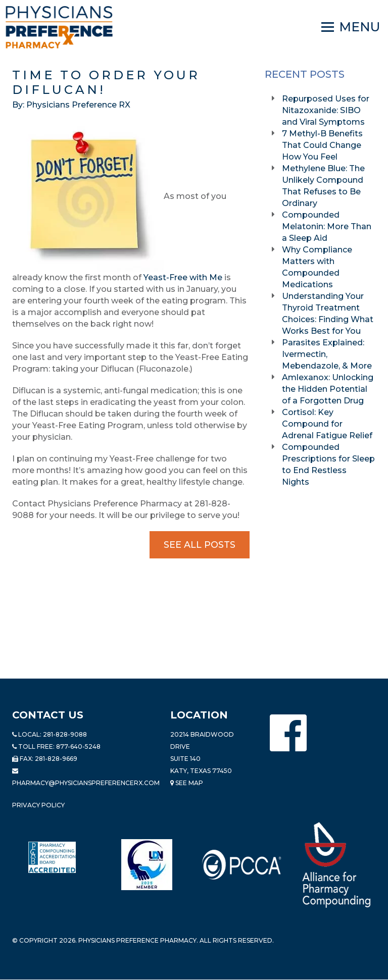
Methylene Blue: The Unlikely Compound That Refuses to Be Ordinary (323, 186)
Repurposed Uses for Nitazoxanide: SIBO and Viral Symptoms (326, 110)
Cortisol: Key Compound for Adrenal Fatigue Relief (328, 424)
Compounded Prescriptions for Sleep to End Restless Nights (328, 465)
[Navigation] (351, 27)
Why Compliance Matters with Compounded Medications (317, 267)
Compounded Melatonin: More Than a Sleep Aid (327, 226)
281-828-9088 (65, 734)
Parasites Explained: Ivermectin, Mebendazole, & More (328, 354)
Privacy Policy (38, 805)
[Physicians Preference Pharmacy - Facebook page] (288, 733)
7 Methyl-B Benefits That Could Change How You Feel (322, 145)
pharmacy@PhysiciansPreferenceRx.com (86, 783)
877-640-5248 (78, 746)
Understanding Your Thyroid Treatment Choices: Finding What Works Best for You (328, 314)
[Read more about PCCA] (241, 865)
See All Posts (200, 545)
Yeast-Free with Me (183, 277)
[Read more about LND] (147, 865)
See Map (187, 783)
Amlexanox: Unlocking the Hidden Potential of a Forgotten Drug (328, 389)
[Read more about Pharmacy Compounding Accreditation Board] (52, 857)
